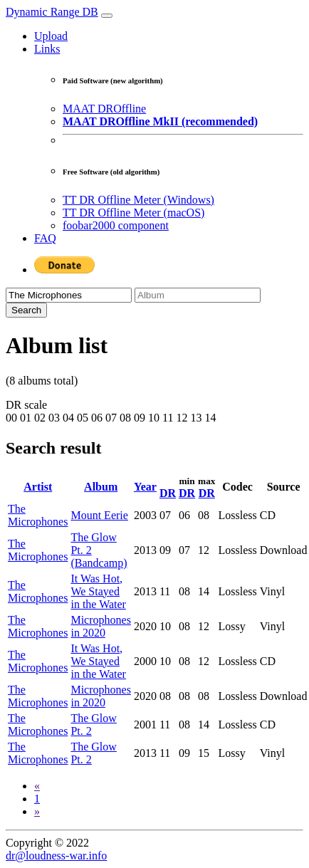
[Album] (198, 295)
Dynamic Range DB (52, 12)
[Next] (37, 811)
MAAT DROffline (104, 109)
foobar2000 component (116, 225)
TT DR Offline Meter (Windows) (138, 200)
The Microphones (38, 515)
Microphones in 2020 (100, 626)
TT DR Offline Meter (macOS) (133, 213)
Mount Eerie (99, 515)
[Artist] (69, 295)
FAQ (45, 238)
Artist (38, 487)
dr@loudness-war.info (56, 856)
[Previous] (37, 786)
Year (145, 487)
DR (168, 493)
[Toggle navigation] (107, 16)
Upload (51, 36)
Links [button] (47, 49)
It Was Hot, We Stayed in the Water (98, 591)
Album (101, 487)
